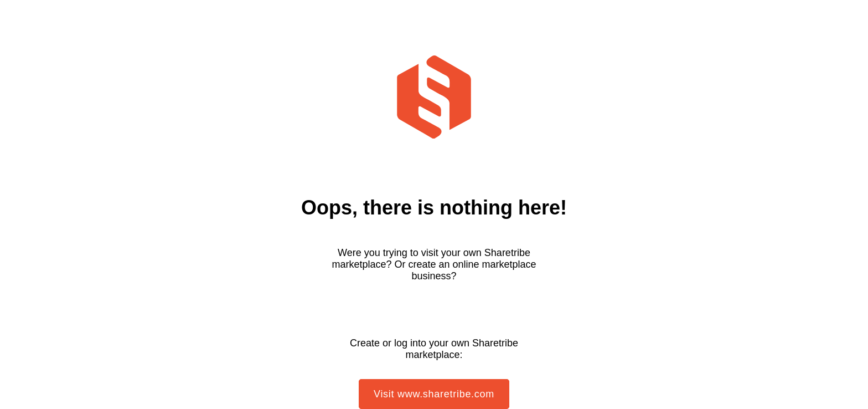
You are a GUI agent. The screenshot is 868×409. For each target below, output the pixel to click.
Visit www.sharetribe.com (434, 394)
